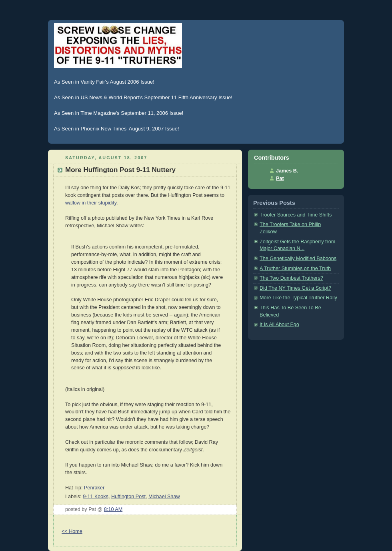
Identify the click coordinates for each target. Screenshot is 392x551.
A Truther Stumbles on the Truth (295, 268)
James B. (287, 171)
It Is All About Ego (279, 325)
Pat (280, 178)
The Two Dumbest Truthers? (291, 278)
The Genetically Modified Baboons (298, 258)
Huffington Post (128, 497)
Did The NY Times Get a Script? (295, 288)
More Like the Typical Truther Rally (298, 298)
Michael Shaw (164, 497)
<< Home (72, 531)
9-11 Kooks (96, 497)
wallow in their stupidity (91, 203)
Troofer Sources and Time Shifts (296, 215)
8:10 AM (113, 509)
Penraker (94, 488)
